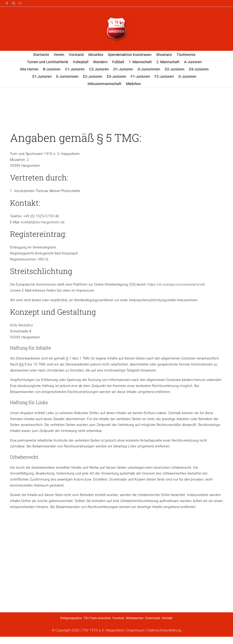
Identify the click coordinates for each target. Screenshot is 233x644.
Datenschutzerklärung (164, 630)
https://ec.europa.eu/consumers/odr (176, 284)
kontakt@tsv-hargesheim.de (43, 222)
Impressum (136, 630)
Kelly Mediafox (21, 325)
